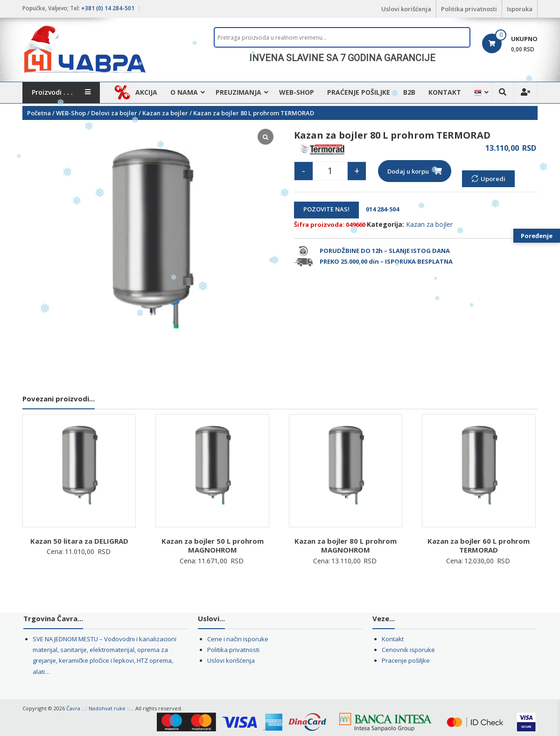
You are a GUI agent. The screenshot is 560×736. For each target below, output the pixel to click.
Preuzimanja (238, 92)
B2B (409, 92)
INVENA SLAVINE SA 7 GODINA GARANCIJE (342, 58)
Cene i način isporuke (238, 639)
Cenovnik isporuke (408, 650)
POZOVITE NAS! (326, 209)
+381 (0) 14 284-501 (108, 8)
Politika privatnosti (469, 9)
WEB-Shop (297, 92)
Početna (39, 113)
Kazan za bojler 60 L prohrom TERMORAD (479, 546)
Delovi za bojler (114, 113)
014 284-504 (380, 209)
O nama (184, 92)
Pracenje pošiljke (406, 660)
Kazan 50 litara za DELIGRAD (79, 541)
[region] (342, 58)
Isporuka (520, 9)
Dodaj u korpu (408, 171)
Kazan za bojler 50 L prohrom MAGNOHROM (213, 546)
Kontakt (445, 92)
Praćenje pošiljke (359, 92)
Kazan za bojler (165, 113)
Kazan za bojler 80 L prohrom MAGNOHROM (346, 546)
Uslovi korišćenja (406, 9)
